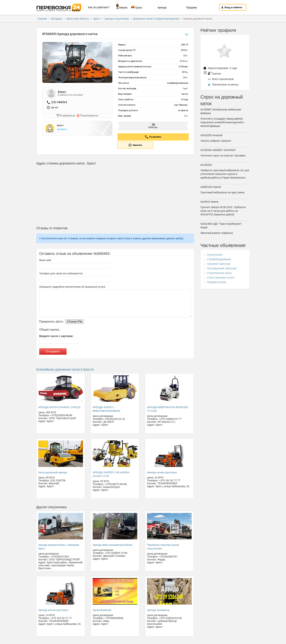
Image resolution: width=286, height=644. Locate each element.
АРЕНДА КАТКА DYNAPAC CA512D (59, 407)
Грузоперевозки (102, 610)
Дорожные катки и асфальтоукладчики (156, 19)
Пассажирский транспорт (222, 268)
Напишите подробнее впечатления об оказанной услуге (72, 287)
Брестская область (78, 19)
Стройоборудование (219, 259)
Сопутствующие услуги (221, 277)
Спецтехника (215, 255)
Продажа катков (217, 282)
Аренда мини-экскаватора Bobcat (112, 545)
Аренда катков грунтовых (162, 472)
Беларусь (57, 19)
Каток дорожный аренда (53, 472)
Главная (42, 19)
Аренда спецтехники (117, 19)
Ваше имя (45, 260)
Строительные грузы (219, 273)
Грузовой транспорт (219, 264)
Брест (97, 19)
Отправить (53, 351)
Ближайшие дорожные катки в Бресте (65, 369)
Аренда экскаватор (158, 610)
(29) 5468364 (59, 102)
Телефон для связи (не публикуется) (61, 273)
